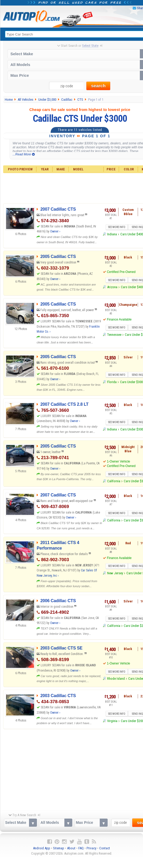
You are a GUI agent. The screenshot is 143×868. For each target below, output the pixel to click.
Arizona (112, 287)
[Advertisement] (72, 769)
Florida (112, 382)
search (98, 86)
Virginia (112, 721)
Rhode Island (116, 679)
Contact (105, 848)
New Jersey (115, 573)
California (114, 481)
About (71, 848)
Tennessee (114, 335)
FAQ (81, 848)
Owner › (55, 231)
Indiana (112, 234)
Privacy (91, 848)
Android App (42, 848)
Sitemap (59, 848)
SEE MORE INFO (117, 227)
